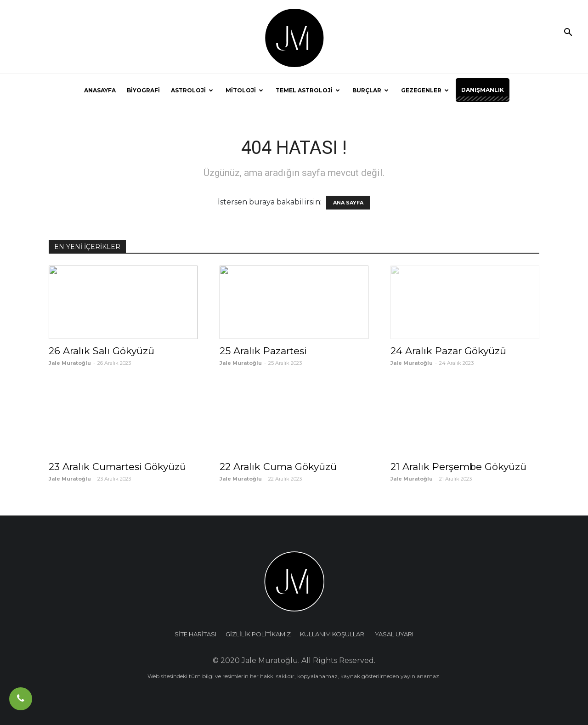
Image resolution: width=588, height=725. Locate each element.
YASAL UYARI (394, 634)
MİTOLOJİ (244, 90)
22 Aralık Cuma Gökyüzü (278, 467)
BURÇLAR (370, 90)
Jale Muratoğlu (70, 363)
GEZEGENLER (425, 90)
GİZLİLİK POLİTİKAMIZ (258, 634)
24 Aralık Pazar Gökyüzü (448, 351)
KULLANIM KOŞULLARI (333, 634)
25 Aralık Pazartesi (263, 351)
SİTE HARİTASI (195, 634)
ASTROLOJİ (192, 90)
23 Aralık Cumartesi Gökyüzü (117, 467)
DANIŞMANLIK (483, 90)
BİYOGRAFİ (143, 90)
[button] (568, 33)
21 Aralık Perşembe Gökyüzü (458, 467)
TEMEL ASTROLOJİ (308, 90)
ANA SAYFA (348, 203)
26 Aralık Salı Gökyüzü (102, 351)
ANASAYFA (100, 90)
